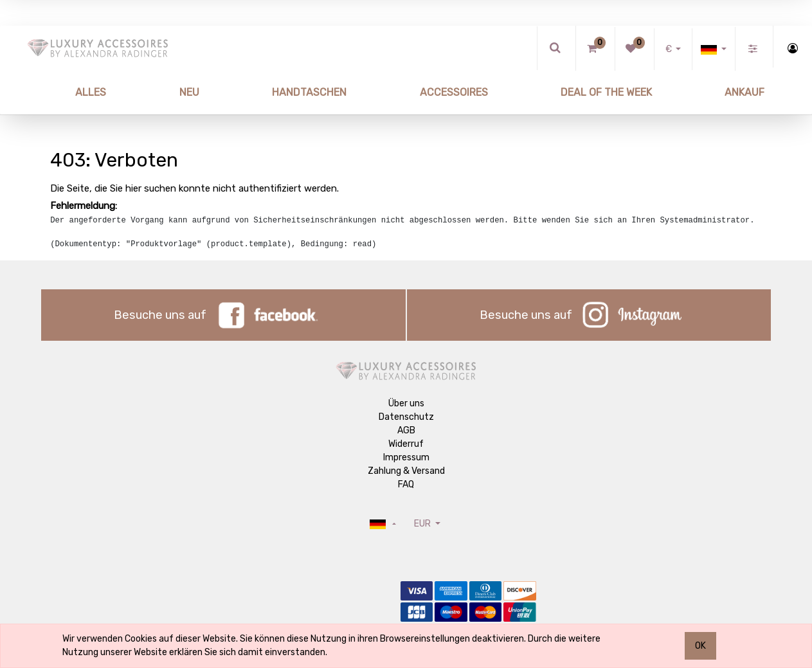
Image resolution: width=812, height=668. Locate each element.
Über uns (406, 403)
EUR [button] (423, 524)
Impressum (406, 457)
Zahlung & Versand (406, 471)
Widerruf (406, 444)
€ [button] (670, 49)
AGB (406, 430)
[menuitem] (61, 93)
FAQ (406, 484)
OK (700, 646)
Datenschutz (406, 417)
